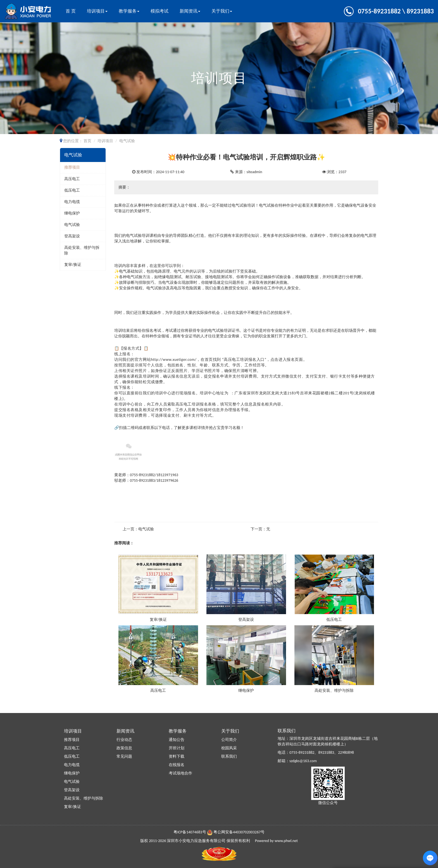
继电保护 (72, 213)
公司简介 (229, 740)
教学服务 (129, 11)
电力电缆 (72, 202)
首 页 (71, 11)
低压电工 (72, 190)
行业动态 (124, 740)
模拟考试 (160, 11)
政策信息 (124, 748)
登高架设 (72, 236)
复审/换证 (73, 265)
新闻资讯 (190, 11)
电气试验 (72, 225)
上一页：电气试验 (138, 529)
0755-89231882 (302, 753)
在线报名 (177, 765)
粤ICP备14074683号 (190, 832)
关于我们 (222, 11)
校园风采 (229, 748)
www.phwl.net (286, 841)
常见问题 (124, 756)
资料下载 (177, 756)
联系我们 (229, 756)
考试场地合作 (180, 773)
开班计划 (177, 748)
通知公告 (177, 740)
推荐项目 (72, 167)
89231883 (326, 753)
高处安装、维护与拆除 (334, 691)
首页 (87, 141)
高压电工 (72, 179)
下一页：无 (260, 529)
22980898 (346, 753)
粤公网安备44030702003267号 (239, 832)
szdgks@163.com (303, 761)
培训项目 (97, 11)
